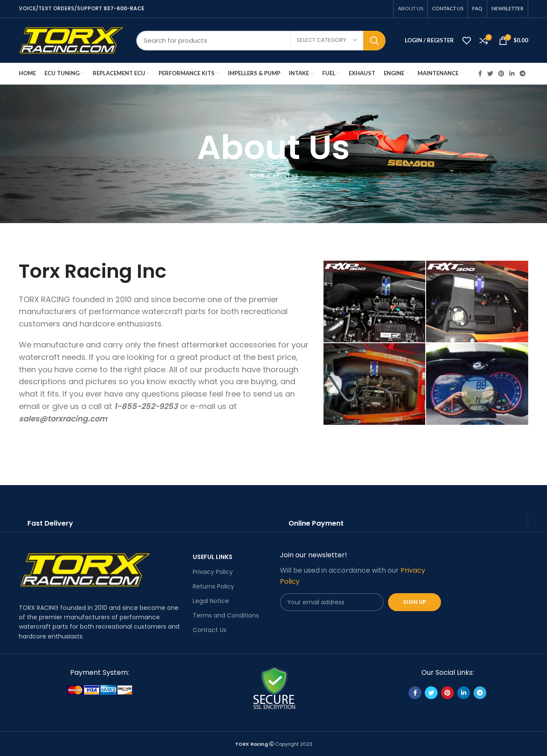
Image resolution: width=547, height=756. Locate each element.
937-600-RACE (124, 8)
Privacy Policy (213, 572)
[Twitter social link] (490, 74)
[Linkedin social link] (512, 74)
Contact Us (210, 630)
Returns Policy (213, 586)
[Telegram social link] (523, 74)
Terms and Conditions (226, 615)
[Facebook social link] (480, 74)
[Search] (261, 41)
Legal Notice (211, 601)
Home (256, 175)
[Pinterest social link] (501, 74)
